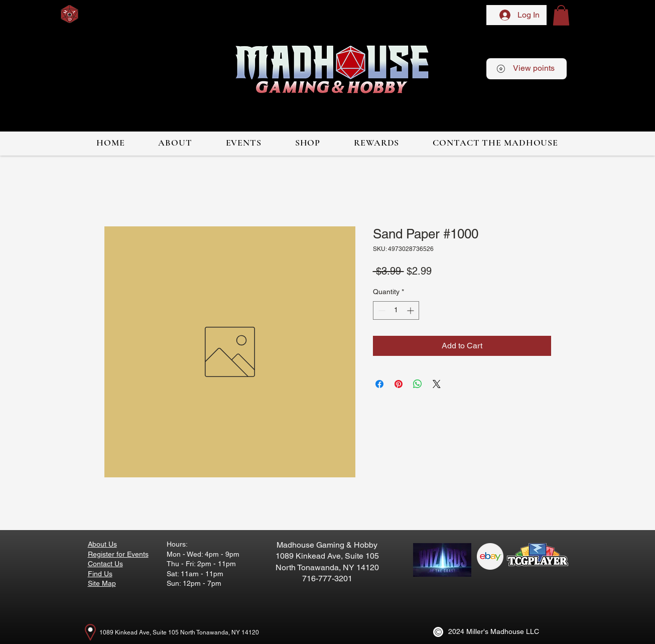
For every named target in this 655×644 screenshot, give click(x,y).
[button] (561, 15)
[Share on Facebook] (379, 384)
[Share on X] (437, 384)
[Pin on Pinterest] (399, 384)
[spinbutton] (396, 310)
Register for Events (118, 554)
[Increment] (411, 310)
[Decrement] (381, 310)
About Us (102, 544)
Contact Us (105, 564)
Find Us (100, 574)
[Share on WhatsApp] (418, 384)
